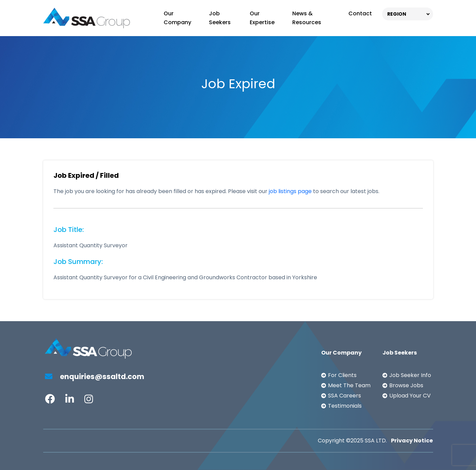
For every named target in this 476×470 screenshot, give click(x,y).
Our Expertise (262, 18)
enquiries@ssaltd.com (95, 377)
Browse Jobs (406, 385)
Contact (360, 13)
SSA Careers (344, 396)
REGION (397, 14)
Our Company (177, 18)
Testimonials (345, 406)
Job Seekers (220, 18)
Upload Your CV (410, 396)
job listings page (290, 191)
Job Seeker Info (410, 375)
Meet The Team (349, 385)
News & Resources (307, 18)
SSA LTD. (376, 441)
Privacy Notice (412, 441)
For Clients (342, 375)
